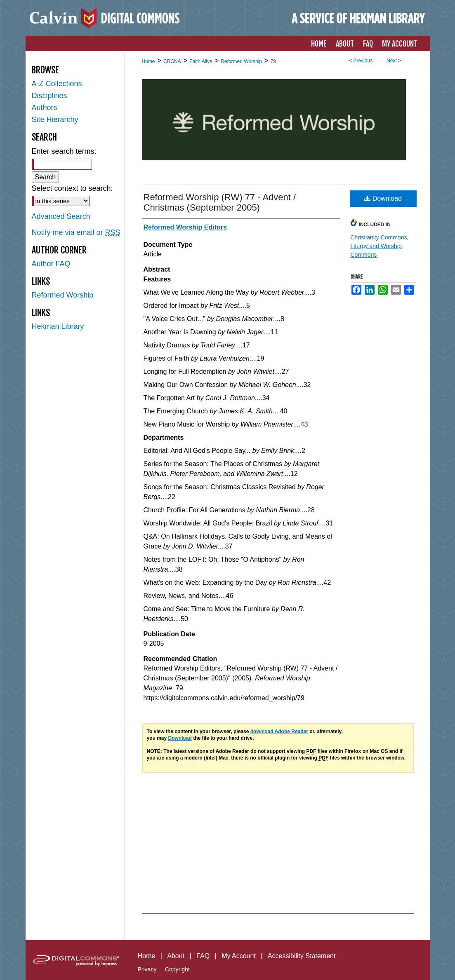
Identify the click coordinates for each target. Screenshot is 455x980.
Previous (363, 61)
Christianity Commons (379, 237)
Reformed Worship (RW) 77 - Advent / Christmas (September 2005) (220, 202)
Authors (45, 108)
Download (383, 198)
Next (392, 61)
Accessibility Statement (302, 956)
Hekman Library (58, 326)
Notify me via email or (76, 233)
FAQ (203, 956)
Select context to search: (72, 188)
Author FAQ (51, 264)
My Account (239, 956)
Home (149, 61)
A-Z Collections (57, 84)
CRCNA (172, 61)
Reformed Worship (241, 61)
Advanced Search (61, 216)
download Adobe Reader (279, 731)
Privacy (147, 969)
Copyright (177, 969)
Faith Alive (201, 61)
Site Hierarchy (55, 120)
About (176, 956)
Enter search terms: (64, 151)
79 (273, 61)
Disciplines (50, 96)
